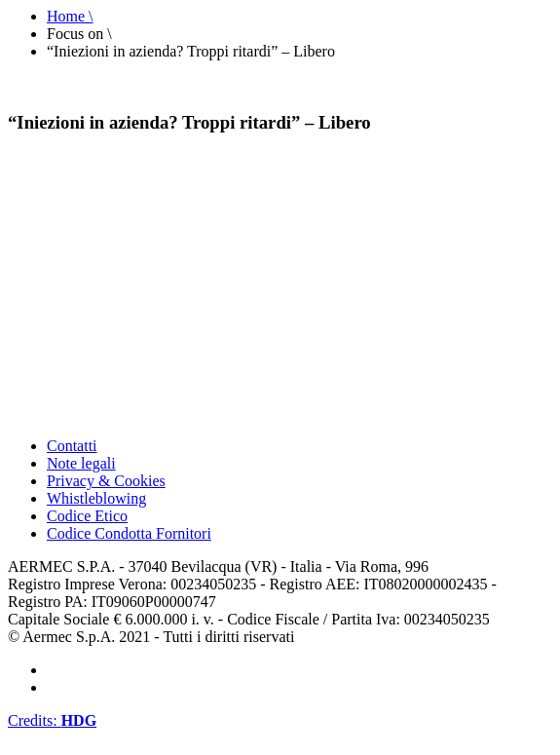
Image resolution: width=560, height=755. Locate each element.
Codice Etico (87, 516)
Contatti (72, 446)
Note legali (81, 463)
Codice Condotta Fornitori (129, 533)
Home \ (70, 16)
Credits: (52, 720)
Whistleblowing (96, 498)
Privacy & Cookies (106, 481)
